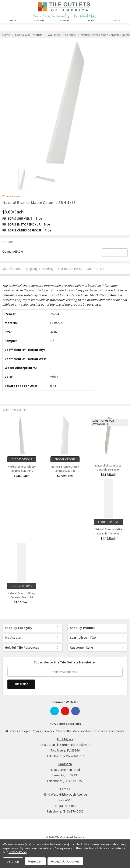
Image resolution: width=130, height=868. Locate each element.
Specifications (12, 269)
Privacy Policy (18, 852)
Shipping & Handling (40, 269)
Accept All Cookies (65, 861)
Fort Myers (65, 739)
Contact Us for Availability (103, 422)
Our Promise (95, 269)
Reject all (35, 861)
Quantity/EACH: (13, 251)
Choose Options (22, 459)
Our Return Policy (70, 269)
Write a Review (11, 197)
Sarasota (65, 764)
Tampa (65, 789)
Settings (13, 861)
